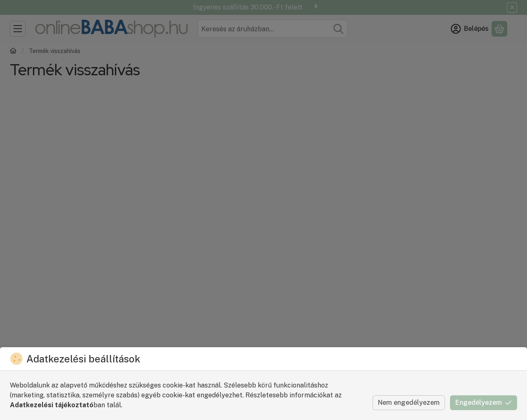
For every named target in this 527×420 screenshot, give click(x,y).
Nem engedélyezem (409, 403)
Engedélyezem (484, 403)
